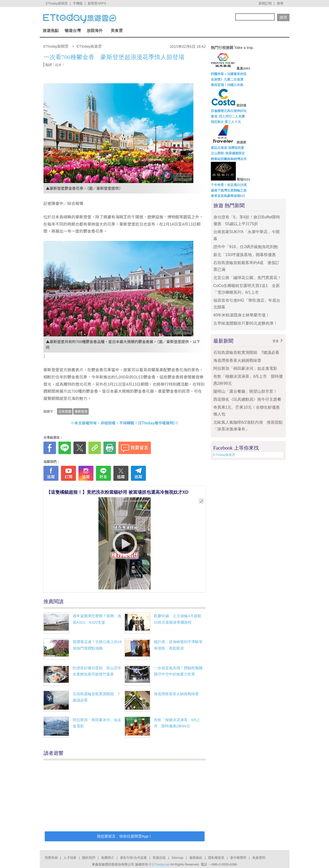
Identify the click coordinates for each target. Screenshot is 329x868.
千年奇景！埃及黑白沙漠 (229, 185)
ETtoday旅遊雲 (224, 455)
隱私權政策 (216, 858)
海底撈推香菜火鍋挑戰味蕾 (176, 694)
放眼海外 (95, 31)
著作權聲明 (238, 858)
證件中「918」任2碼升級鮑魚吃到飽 (246, 247)
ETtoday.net (161, 864)
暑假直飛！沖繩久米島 (227, 85)
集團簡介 (108, 858)
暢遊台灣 (73, 31)
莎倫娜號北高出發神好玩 (229, 111)
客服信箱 (159, 858)
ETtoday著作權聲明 (156, 423)
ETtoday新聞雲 (57, 3)
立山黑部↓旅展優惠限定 (228, 153)
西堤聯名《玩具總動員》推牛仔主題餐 (247, 399)
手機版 (78, 3)
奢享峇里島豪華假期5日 (228, 196)
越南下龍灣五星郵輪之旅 (229, 190)
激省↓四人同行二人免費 (228, 116)
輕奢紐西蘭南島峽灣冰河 (229, 159)
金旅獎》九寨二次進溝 (227, 79)
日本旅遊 (65, 411)
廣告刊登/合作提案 (133, 858)
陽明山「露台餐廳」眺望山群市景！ (245, 391)
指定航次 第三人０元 (226, 122)
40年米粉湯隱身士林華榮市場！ (242, 315)
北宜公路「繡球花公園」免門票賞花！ (247, 278)
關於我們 (89, 858)
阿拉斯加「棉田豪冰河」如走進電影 (245, 368)
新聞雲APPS (97, 3)
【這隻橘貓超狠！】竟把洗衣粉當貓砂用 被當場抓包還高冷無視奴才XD (117, 492)
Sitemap (177, 858)
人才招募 (70, 858)
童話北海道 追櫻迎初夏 (228, 148)
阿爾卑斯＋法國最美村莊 (229, 74)
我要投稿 (51, 858)
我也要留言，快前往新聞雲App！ (125, 836)
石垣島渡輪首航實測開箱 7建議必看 (246, 352)
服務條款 (196, 858)
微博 (280, 3)
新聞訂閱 (265, 3)
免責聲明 (259, 858)
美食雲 (117, 31)
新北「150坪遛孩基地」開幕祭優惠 (245, 255)
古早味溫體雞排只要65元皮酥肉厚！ (246, 323)
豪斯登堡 (81, 411)
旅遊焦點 (51, 31)
